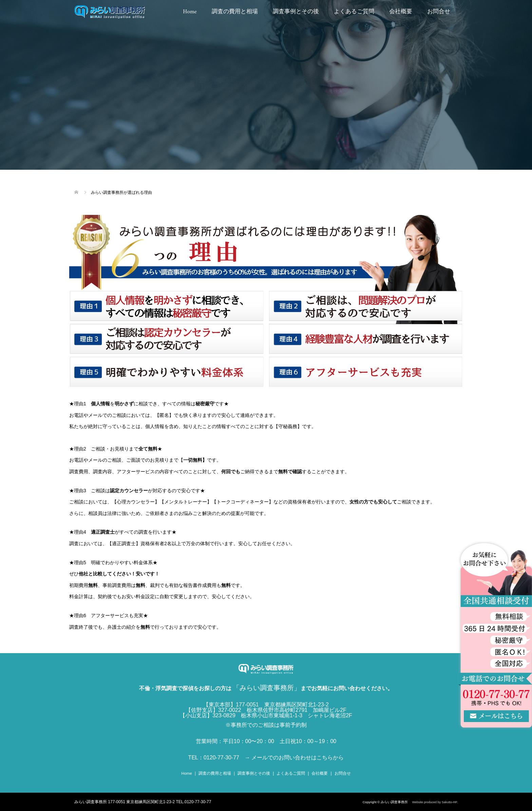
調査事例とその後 (296, 12)
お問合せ (439, 12)
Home (190, 12)
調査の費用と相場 (235, 12)
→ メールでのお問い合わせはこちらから (294, 758)
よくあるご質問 (354, 12)
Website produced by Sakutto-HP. (435, 802)
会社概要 (401, 12)
